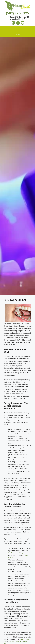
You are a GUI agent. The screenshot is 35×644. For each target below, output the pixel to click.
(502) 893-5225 (17, 13)
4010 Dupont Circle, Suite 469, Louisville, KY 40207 (17, 18)
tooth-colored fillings (16, 553)
